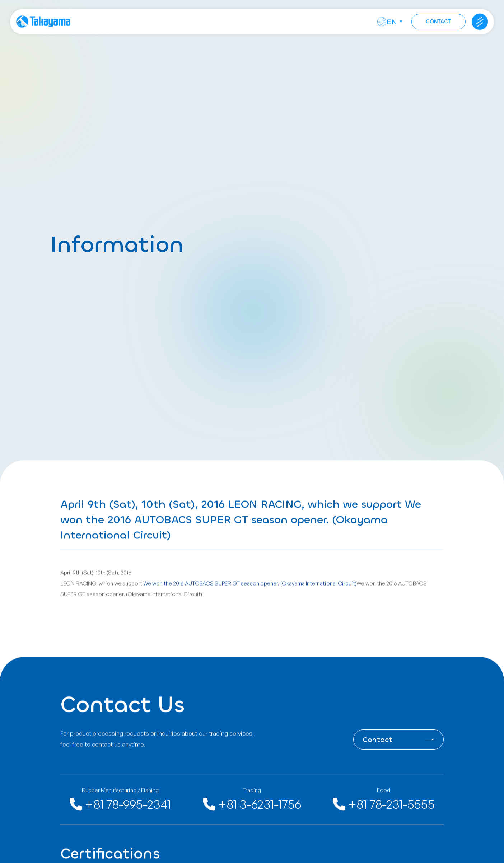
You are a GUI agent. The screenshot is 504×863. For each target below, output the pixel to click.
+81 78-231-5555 (384, 804)
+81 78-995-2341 (120, 804)
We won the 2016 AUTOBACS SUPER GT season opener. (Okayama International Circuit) (250, 583)
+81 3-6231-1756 (252, 804)
